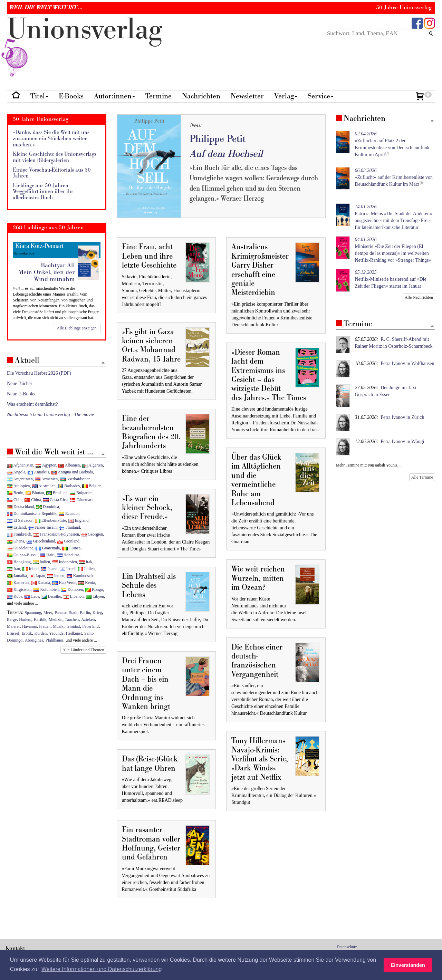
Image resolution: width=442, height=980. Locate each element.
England (79, 520)
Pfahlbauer (55, 640)
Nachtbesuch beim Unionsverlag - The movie (50, 415)
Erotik (27, 633)
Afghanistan (20, 465)
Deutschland (20, 507)
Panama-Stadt (66, 613)
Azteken (88, 619)
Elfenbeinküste (50, 520)
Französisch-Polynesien (56, 534)
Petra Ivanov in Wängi (402, 441)
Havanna (29, 626)
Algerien (93, 465)
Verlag (286, 96)
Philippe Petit (218, 139)
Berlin (85, 613)
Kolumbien (46, 589)
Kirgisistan (19, 589)
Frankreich (19, 534)
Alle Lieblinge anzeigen (76, 328)
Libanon (74, 596)
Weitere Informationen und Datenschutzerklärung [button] (102, 969)
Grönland (68, 541)
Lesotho (51, 596)
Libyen (95, 596)
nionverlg (85, 46)
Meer (48, 613)
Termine (158, 96)
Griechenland (41, 541)
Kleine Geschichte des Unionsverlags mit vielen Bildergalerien (55, 157)
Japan (37, 576)
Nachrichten (201, 96)
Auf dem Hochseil (226, 154)
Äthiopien (18, 486)
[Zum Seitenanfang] (432, 121)
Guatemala (48, 548)
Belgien (92, 486)
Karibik (40, 619)
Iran (13, 569)
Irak (86, 562)
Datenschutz (347, 947)
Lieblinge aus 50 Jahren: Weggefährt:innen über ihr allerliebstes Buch (43, 192)
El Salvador (20, 520)
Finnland (69, 527)
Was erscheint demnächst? (32, 404)
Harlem (25, 619)
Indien (42, 562)
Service (321, 96)
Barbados (69, 486)
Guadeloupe (20, 548)
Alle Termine (422, 477)
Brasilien (57, 493)
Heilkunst (74, 633)
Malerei (13, 626)
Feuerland (90, 626)
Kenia (87, 583)
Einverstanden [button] (408, 965)
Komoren (72, 589)
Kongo (94, 589)
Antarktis (39, 472)
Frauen (45, 626)
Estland (16, 527)
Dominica (48, 507)
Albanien (69, 465)
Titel (39, 96)
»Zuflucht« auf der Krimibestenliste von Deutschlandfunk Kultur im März (394, 177)
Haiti (47, 555)
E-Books (71, 96)
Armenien (46, 479)
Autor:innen (114, 96)
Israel (68, 569)
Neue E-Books (21, 394)
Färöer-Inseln (42, 527)
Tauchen (72, 619)
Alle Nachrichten (419, 297)
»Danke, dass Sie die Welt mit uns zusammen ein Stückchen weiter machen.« (51, 138)
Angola (16, 472)
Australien (44, 486)
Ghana (16, 541)
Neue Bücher (20, 383)
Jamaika (17, 576)
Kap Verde (64, 583)
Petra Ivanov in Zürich (402, 417)
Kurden (40, 633)
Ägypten (46, 465)
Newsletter (247, 96)
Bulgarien (81, 493)
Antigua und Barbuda (72, 472)
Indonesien (65, 562)
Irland (31, 569)
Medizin (56, 619)
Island (49, 569)
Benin (15, 493)
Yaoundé (56, 633)
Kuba (15, 596)
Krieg (97, 613)
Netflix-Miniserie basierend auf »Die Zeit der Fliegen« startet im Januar (391, 279)
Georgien (92, 534)
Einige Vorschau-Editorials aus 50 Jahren (52, 173)
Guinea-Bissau (22, 555)
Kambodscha (81, 576)
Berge (12, 619)
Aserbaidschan (75, 479)
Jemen (56, 576)
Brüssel (13, 633)
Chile (15, 500)
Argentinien (20, 479)
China (33, 500)
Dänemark (82, 500)
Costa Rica (55, 500)
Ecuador (69, 513)
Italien (86, 569)
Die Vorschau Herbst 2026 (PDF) (39, 373)
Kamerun (18, 583)
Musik (58, 626)
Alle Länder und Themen (83, 650)
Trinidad (73, 626)
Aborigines (34, 640)
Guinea (71, 548)
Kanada (41, 583)
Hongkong (19, 562)
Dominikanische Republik (32, 513)
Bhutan (35, 493)
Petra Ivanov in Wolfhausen (407, 363)
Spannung (33, 613)
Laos (32, 596)
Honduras (68, 555)
